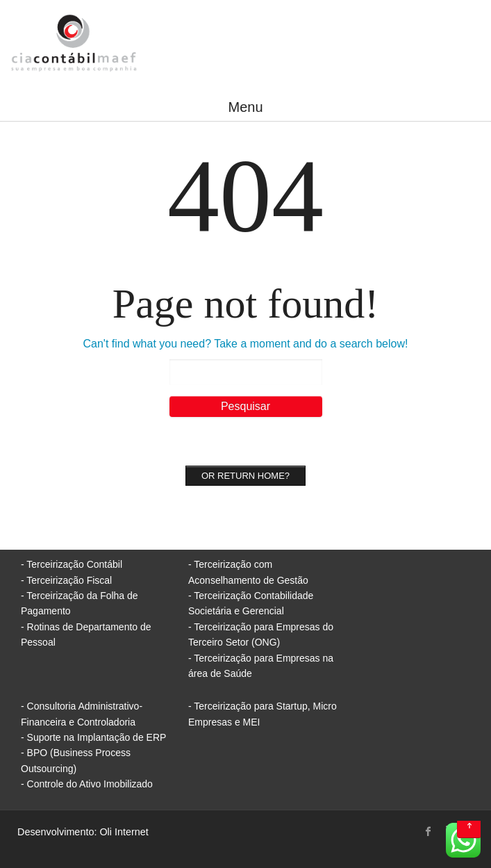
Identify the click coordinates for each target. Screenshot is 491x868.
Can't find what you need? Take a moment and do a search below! (246, 344)
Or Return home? (245, 476)
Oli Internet (124, 832)
